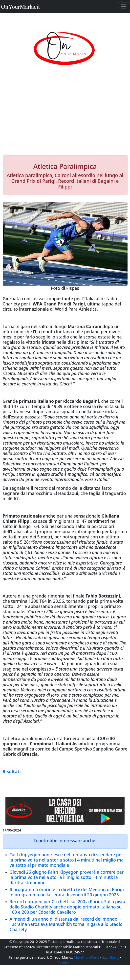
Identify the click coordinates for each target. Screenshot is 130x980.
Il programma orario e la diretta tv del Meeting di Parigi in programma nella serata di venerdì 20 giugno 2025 (67, 892)
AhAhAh (65, 962)
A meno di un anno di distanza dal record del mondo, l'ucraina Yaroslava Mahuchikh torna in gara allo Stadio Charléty (66, 924)
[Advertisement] (65, 116)
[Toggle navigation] (124, 7)
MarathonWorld (87, 957)
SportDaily (111, 957)
